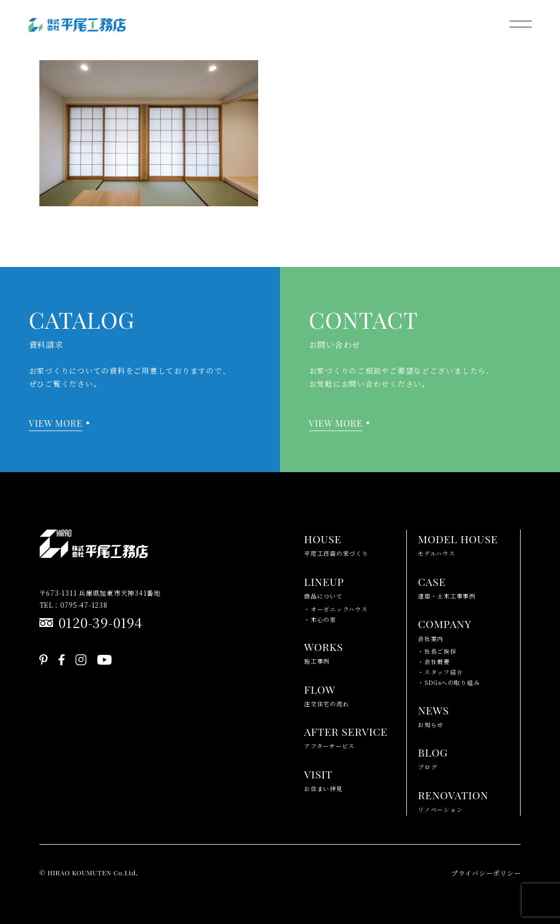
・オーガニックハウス (336, 609)
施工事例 (323, 651)
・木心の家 (320, 620)
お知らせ (433, 715)
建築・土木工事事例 (447, 586)
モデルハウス (458, 544)
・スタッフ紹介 (440, 672)
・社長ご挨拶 (437, 651)
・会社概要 (434, 662)
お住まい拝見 (323, 779)
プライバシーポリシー (486, 873)
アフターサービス (346, 736)
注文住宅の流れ (326, 694)
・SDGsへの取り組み (449, 682)
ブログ (433, 757)
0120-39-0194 (101, 622)
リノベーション (453, 800)
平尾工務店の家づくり (336, 544)
